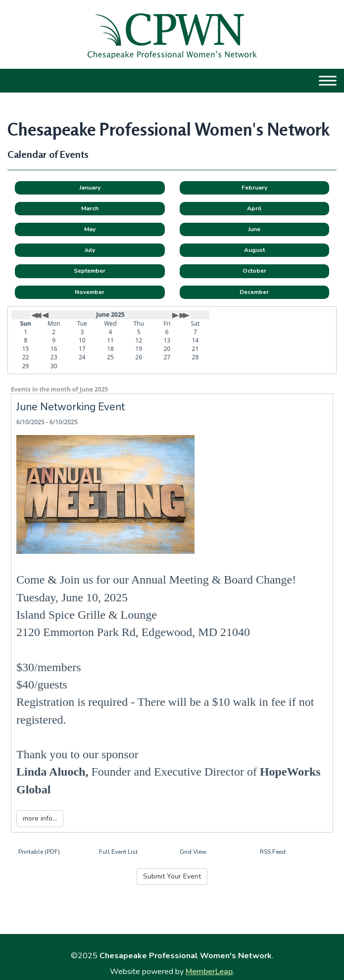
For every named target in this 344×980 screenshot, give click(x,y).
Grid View (193, 852)
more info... (40, 818)
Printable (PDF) (39, 852)
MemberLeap (209, 972)
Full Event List (118, 852)
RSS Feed (273, 852)
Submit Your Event (172, 876)
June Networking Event (71, 407)
